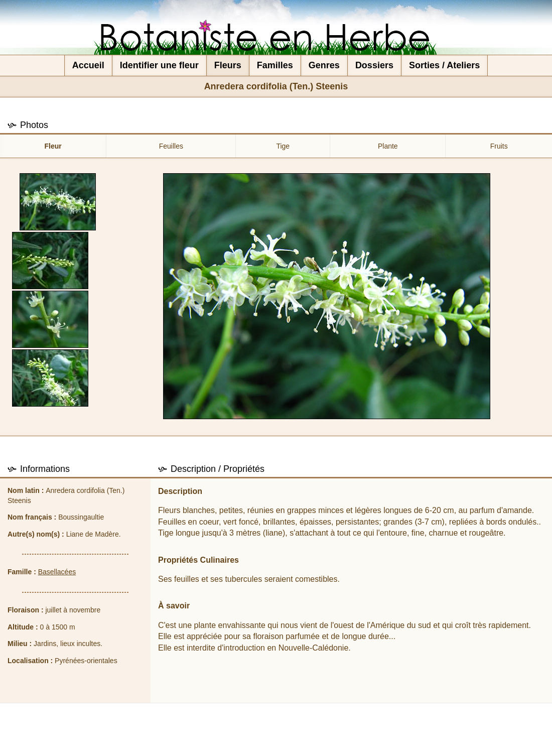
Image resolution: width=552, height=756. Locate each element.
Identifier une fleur (159, 65)
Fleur (53, 146)
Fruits (499, 146)
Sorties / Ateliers (444, 65)
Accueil (88, 65)
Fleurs (228, 65)
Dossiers (374, 65)
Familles (275, 65)
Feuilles (171, 146)
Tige (283, 146)
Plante (388, 146)
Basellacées (57, 572)
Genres (324, 65)
